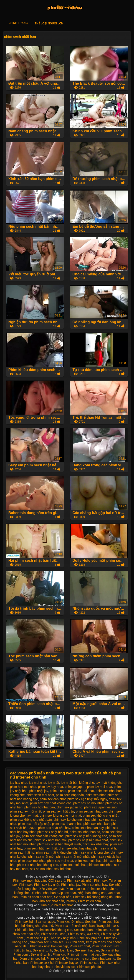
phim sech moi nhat (40, 795)
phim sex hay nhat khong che (51, 803)
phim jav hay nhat (51, 787)
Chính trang (18, 23)
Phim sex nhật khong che (54, 930)
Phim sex (101, 881)
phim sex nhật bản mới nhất (88, 840)
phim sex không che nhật (101, 815)
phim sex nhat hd (105, 848)
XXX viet (93, 934)
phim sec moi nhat (81, 791)
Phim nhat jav (71, 885)
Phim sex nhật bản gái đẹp (49, 946)
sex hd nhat (63, 869)
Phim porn (21, 954)
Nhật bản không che (92, 893)
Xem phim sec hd (33, 959)
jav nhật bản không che (77, 783)
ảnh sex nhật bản (52, 901)
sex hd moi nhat (41, 869)
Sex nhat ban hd (104, 959)
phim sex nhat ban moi (51, 840)
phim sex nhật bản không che (43, 836)
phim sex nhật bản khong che (86, 836)
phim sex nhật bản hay (54, 828)
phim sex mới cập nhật (34, 824)
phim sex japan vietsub (100, 807)
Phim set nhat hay (95, 885)
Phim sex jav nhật (47, 885)
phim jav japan (75, 787)
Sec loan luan (63, 950)
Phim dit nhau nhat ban (36, 897)
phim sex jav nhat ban (91, 811)
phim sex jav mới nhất (26, 811)
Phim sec (57, 942)
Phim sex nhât (80, 946)
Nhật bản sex (39, 942)
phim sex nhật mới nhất (73, 857)
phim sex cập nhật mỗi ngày (87, 799)
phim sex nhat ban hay (88, 828)
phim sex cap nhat (53, 799)
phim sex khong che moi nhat (60, 815)
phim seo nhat (96, 795)
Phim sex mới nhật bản (30, 881)
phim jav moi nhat (100, 787)
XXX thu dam (75, 942)
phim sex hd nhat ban (40, 807)
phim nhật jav (39, 791)
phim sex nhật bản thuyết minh (59, 844)
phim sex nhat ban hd (85, 832)
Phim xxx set (89, 963)
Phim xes (101, 930)
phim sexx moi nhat (32, 861)
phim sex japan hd (70, 807)
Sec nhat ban (83, 930)
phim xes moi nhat (88, 861)
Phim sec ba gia (38, 938)
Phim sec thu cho (54, 934)
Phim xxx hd (55, 959)
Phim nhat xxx (76, 889)
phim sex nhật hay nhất (40, 848)
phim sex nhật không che (54, 852)
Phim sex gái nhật (80, 881)
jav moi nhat (37, 783)
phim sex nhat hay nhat (75, 848)
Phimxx (71, 901)
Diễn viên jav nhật (51, 889)
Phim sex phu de (89, 967)
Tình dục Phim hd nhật (57, 905)
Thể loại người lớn (49, 24)
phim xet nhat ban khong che (38, 865)
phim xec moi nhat (60, 861)
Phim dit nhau (25, 930)
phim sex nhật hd (22, 852)
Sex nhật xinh (42, 950)
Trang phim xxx (107, 926)
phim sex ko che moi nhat (72, 820)
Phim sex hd (24, 922)
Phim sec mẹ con (78, 959)
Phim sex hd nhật (67, 7)
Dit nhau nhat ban (43, 893)
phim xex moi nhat (73, 865)
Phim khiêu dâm (89, 901)
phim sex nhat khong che (91, 852)
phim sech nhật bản (70, 795)
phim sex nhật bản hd (53, 832)
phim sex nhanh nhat (67, 824)
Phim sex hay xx (67, 963)
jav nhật (54, 783)
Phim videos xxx (64, 967)
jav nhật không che (109, 783)
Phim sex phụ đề (90, 938)
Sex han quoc (45, 922)
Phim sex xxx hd (42, 963)
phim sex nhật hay (95, 844)
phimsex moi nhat (100, 865)
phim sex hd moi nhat (88, 803)
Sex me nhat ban (87, 950)
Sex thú (91, 922)
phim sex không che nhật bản (31, 820)
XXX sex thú (57, 881)
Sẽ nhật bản (63, 897)
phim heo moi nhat (23, 787)
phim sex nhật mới (41, 857)
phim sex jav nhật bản (59, 811)
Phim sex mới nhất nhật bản (75, 926)
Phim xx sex (77, 934)
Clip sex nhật (67, 893)
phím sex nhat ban (96, 824)
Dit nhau (77, 922)
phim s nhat (58, 791)
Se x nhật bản (111, 950)
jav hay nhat (19, 783)
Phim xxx (63, 922)
